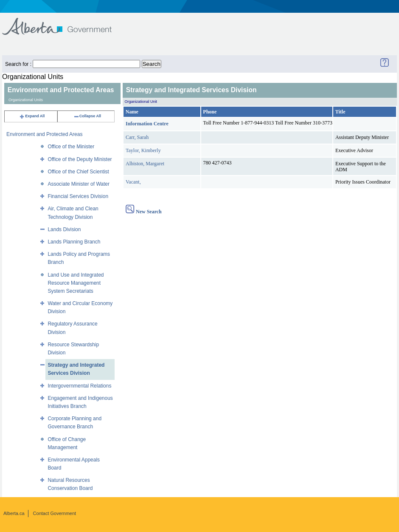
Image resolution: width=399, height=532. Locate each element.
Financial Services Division (78, 196)
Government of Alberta (64, 22)
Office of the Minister (71, 147)
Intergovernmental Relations (79, 386)
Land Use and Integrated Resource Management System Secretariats (76, 283)
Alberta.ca (14, 513)
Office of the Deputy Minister (80, 159)
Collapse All (87, 116)
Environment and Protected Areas (44, 134)
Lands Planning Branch (74, 242)
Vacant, (133, 182)
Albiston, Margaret (145, 164)
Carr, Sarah (137, 137)
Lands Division (64, 229)
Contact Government (55, 513)
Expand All (32, 116)
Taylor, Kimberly (143, 150)
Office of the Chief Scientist (78, 172)
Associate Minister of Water (79, 184)
